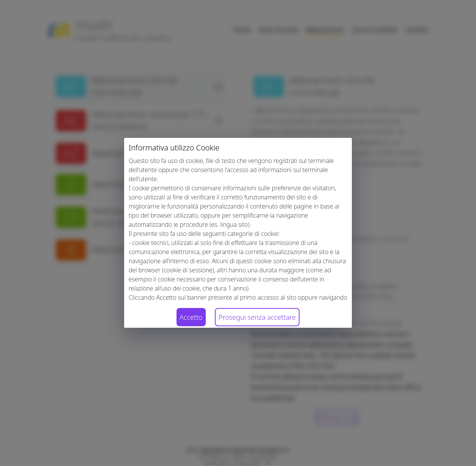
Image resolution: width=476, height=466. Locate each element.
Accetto (191, 317)
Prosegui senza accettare (257, 317)
